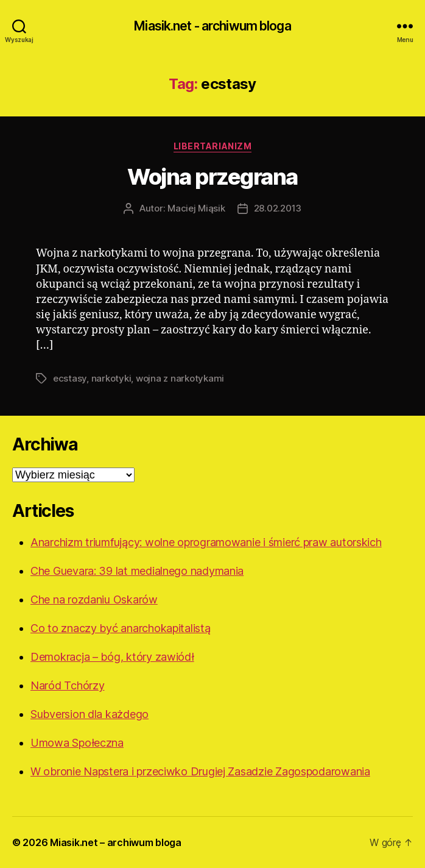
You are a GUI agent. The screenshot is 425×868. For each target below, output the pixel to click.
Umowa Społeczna (77, 743)
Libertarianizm (212, 146)
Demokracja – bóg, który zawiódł (112, 657)
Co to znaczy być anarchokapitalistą (121, 628)
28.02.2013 (278, 208)
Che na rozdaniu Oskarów (94, 599)
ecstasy (70, 378)
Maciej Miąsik (196, 208)
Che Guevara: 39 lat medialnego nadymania (137, 571)
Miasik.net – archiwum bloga (116, 842)
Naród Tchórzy (68, 685)
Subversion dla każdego (90, 714)
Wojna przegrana (212, 177)
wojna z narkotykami (180, 378)
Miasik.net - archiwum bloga (212, 26)
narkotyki (111, 378)
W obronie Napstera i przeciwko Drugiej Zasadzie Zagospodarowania (200, 771)
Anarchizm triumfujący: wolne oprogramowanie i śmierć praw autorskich (206, 542)
